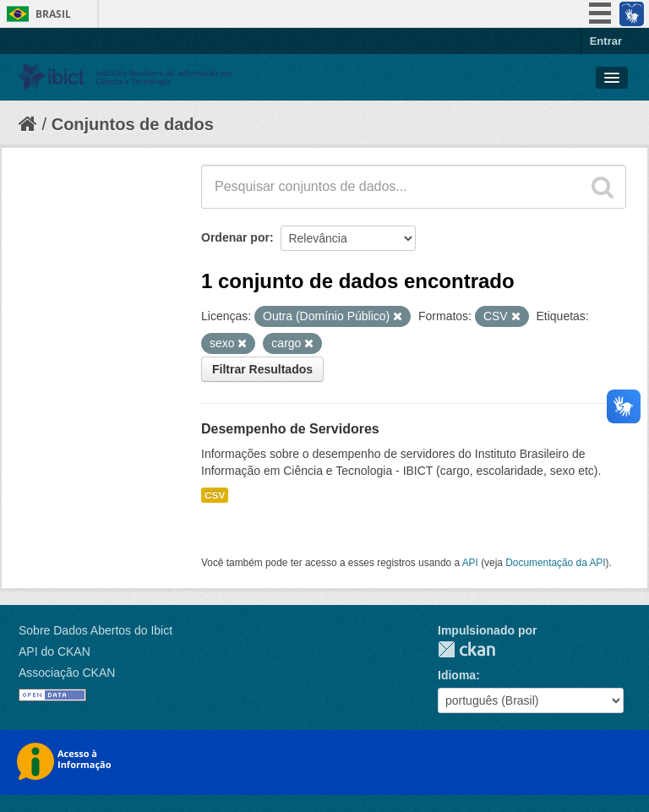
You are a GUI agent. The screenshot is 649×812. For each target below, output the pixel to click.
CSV (215, 495)
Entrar (606, 41)
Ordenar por (235, 237)
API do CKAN (55, 651)
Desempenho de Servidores (290, 429)
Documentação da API (555, 563)
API (470, 563)
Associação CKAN (67, 673)
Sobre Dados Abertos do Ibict (95, 630)
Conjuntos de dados (133, 124)
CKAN (466, 649)
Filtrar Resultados (262, 369)
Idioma (457, 675)
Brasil (53, 14)
